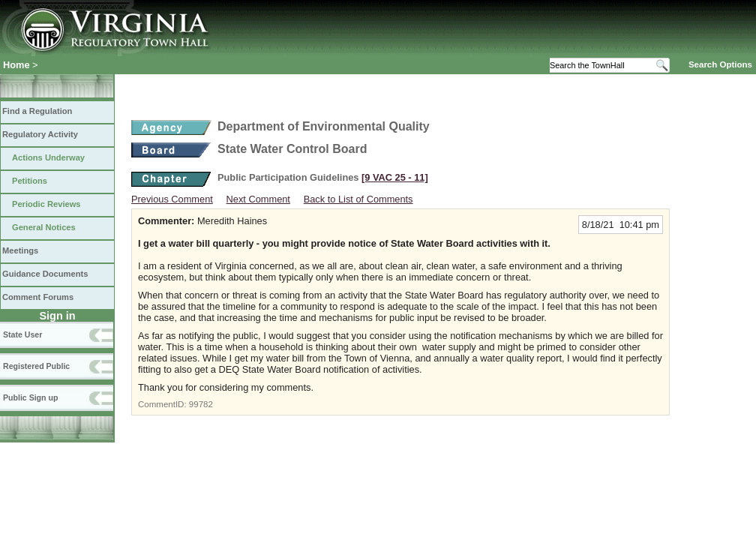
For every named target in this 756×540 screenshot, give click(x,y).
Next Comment (258, 199)
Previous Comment (172, 199)
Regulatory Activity (40, 134)
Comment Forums (38, 297)
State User (22, 334)
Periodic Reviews (46, 204)
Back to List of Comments (358, 199)
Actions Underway (48, 157)
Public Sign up (30, 397)
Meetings (20, 250)
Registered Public (36, 366)
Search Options (720, 64)
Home (16, 65)
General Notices (44, 227)
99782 (201, 404)
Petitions (30, 181)
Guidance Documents (45, 274)
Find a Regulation (37, 111)
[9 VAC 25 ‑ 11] (395, 177)
